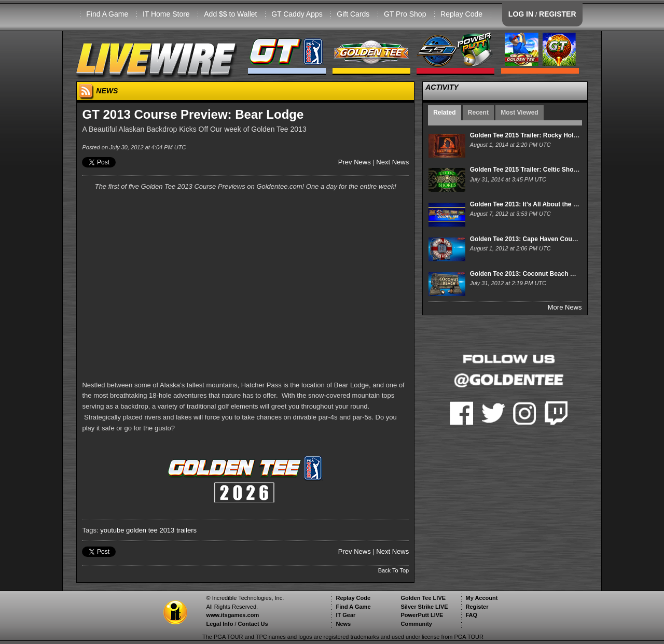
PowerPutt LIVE (422, 615)
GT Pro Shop (405, 14)
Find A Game (107, 14)
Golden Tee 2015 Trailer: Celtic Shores (527, 170)
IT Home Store (166, 14)
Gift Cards (353, 14)
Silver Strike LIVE (424, 607)
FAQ (471, 615)
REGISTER (558, 14)
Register (477, 607)
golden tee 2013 (150, 530)
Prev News (355, 162)
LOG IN (521, 14)
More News (565, 307)
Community (416, 624)
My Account (481, 598)
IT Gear (345, 615)
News (343, 624)
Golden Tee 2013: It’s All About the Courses (534, 204)
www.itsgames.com (232, 615)
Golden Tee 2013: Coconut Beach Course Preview (543, 274)
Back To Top (394, 570)
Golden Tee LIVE (423, 598)
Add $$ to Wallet (230, 14)
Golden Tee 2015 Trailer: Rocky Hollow (527, 135)
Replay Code (461, 14)
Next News (392, 162)
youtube (112, 530)
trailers (186, 530)
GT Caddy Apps (297, 14)
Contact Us (253, 624)
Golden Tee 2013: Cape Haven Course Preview (538, 239)
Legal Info (219, 624)
